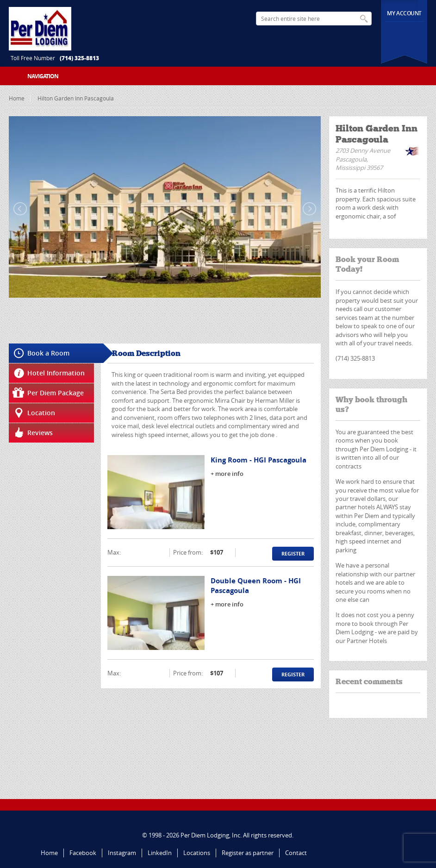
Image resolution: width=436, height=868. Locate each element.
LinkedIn (160, 853)
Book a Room (48, 353)
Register (293, 553)
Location (41, 413)
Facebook (83, 853)
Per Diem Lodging (205, 835)
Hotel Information (56, 373)
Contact (296, 853)
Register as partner (248, 853)
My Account (404, 13)
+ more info (227, 474)
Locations (197, 853)
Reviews (40, 433)
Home (17, 98)
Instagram (122, 853)
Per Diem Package (56, 393)
